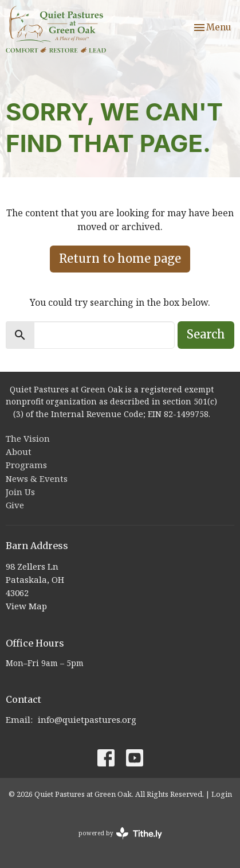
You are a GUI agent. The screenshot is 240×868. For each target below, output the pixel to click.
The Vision (28, 438)
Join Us (20, 492)
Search (206, 334)
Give (15, 505)
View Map (26, 606)
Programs (26, 465)
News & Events (37, 478)
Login (222, 794)
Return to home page (120, 258)
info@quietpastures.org (87, 719)
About (19, 451)
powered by (120, 833)
